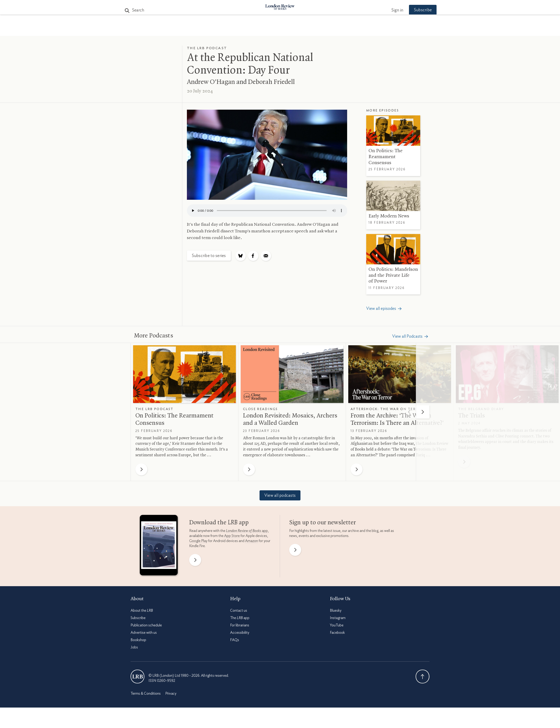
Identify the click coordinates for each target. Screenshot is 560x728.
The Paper (197, 30)
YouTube (337, 625)
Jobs (134, 647)
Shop (334, 30)
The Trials (471, 416)
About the (142, 611)
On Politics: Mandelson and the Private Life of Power (393, 275)
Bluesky (336, 611)
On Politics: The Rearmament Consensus (386, 157)
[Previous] (409, 412)
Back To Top (423, 677)
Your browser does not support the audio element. (267, 211)
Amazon (251, 541)
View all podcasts (280, 496)
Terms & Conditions (146, 694)
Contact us (239, 611)
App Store (232, 536)
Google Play (198, 541)
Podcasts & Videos (279, 30)
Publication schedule (146, 625)
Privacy (171, 694)
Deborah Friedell (271, 82)
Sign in (390, 10)
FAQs (235, 640)
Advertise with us (144, 633)
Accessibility (240, 633)
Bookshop (138, 640)
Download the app (219, 523)
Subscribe (416, 10)
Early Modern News (389, 216)
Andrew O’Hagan (211, 82)
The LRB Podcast (207, 48)
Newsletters (360, 30)
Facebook (337, 633)
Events (314, 30)
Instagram (338, 618)
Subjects (224, 30)
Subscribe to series (209, 256)
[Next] (423, 412)
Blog (246, 30)
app (247, 531)
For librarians (240, 625)
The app (240, 618)
